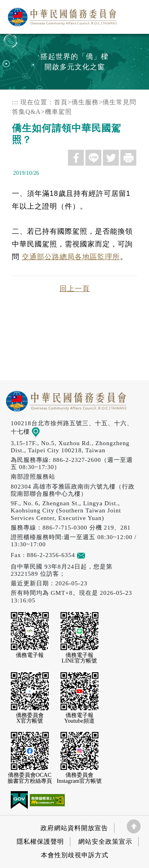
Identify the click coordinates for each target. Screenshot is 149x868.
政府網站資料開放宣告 (74, 828)
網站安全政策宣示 (105, 842)
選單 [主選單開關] (134, 15)
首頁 (61, 102)
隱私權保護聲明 (40, 842)
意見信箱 (93, 555)
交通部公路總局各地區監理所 (71, 257)
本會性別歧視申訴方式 (75, 855)
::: (15, 102)
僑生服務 (85, 102)
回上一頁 (75, 289)
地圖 (41, 431)
